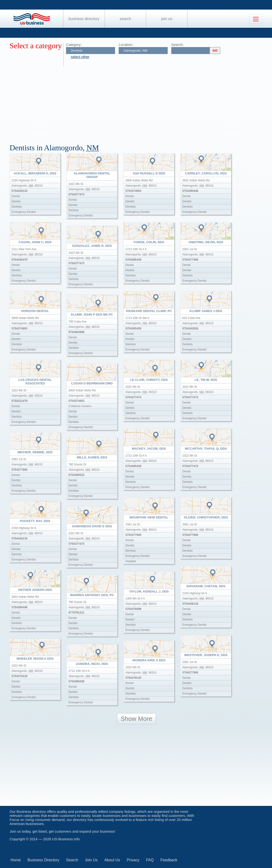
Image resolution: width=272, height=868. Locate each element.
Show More (137, 719)
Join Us (167, 19)
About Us (112, 860)
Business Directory (84, 19)
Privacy (133, 860)
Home (16, 860)
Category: (74, 45)
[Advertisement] (141, 102)
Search (125, 19)
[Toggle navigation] (256, 19)
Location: (126, 45)
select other (80, 57)
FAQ (150, 860)
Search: (178, 45)
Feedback (169, 860)
